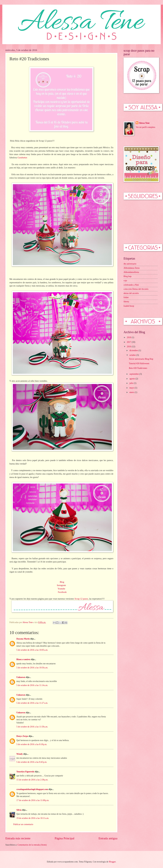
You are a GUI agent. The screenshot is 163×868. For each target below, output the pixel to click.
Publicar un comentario (23, 824)
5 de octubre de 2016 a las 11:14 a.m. (32, 685)
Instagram (61, 585)
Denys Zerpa (22, 736)
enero (132, 392)
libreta (126, 302)
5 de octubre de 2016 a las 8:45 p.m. (32, 762)
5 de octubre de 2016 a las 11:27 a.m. (32, 703)
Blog (62, 582)
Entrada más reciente (18, 838)
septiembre (134, 374)
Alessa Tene (144, 123)
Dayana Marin (23, 639)
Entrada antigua (108, 838)
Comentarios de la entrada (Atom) (32, 845)
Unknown (21, 677)
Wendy (20, 754)
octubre (133, 355)
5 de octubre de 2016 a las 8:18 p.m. (32, 744)
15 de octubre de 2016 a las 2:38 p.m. (32, 780)
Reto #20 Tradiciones (138, 368)
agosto (132, 379)
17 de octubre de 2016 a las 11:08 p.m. (33, 800)
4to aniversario (130, 264)
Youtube (61, 589)
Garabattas (22, 158)
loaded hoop (129, 306)
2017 (129, 342)
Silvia (19, 810)
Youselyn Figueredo (25, 772)
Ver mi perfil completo (145, 127)
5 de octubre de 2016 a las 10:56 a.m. (32, 668)
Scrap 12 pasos (81, 599)
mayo (132, 388)
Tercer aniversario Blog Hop (141, 359)
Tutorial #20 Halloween (139, 363)
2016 (129, 347)
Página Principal (65, 838)
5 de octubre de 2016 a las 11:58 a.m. (32, 727)
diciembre (134, 350)
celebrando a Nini (131, 285)
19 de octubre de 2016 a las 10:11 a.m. (33, 818)
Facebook (62, 592)
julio (132, 383)
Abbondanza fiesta (132, 268)
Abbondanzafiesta (131, 272)
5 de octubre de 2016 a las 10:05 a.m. (32, 650)
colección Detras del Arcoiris (136, 289)
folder (126, 297)
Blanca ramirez (23, 659)
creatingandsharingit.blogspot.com (32, 789)
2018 (129, 337)
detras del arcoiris (131, 293)
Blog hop (128, 276)
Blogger (112, 862)
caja (125, 281)
